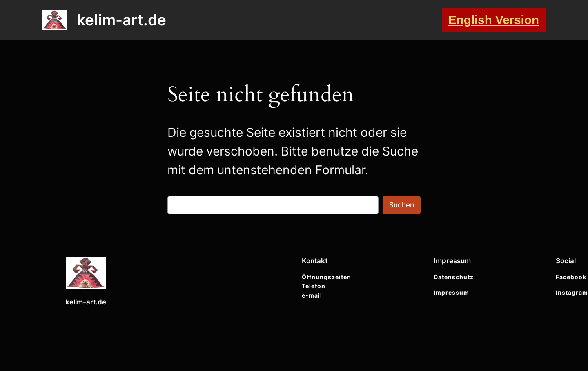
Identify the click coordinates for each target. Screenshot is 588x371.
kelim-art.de (121, 20)
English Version (494, 20)
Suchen (402, 205)
